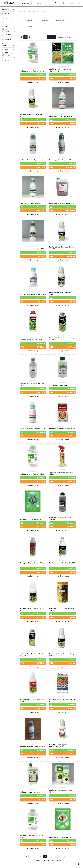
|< (26, 856)
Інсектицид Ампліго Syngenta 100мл (32, 429)
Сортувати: (52, 37)
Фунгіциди (29, 26)
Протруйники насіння (60, 21)
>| (69, 856)
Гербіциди (44, 20)
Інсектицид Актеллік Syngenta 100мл (33, 249)
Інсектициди (29, 20)
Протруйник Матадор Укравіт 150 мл (62, 429)
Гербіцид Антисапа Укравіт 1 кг (31, 519)
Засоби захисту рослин (37, 11)
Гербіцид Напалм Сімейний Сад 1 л (32, 340)
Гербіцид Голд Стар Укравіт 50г (61, 837)
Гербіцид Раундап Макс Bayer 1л (31, 792)
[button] (80, 3)
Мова (72, 3)
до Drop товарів (33, 82)
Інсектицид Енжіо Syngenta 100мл (61, 160)
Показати (41, 74)
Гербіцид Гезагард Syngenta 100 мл (32, 747)
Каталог (26, 3)
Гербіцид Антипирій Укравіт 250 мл (32, 71)
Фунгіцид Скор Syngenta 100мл (30, 203)
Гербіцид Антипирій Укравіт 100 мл (32, 474)
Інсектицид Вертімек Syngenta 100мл (33, 294)
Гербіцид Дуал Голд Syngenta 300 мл (62, 116)
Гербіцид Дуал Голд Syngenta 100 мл (33, 160)
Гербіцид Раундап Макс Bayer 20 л (61, 203)
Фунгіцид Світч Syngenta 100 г (60, 385)
